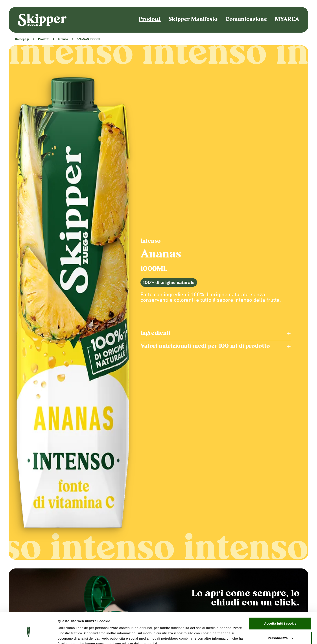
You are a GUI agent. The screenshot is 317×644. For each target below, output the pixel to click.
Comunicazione (246, 20)
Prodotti (150, 20)
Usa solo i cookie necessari (280, 632)
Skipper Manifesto (193, 20)
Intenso (63, 39)
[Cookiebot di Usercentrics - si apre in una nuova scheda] (29, 635)
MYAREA (287, 20)
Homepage (22, 39)
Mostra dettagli (70, 635)
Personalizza (280, 617)
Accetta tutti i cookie (280, 603)
